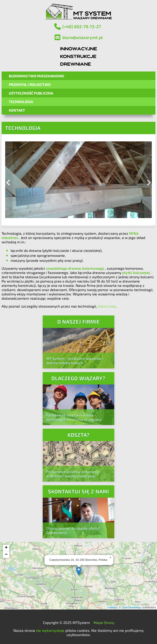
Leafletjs (112, 607)
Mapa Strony (104, 622)
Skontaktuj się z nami (79, 491)
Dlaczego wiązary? (78, 378)
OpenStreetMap (131, 607)
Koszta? (79, 435)
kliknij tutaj (107, 306)
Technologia (21, 102)
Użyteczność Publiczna (31, 93)
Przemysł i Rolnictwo (30, 84)
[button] (79, 571)
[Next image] (148, 180)
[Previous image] (9, 180)
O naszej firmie (79, 322)
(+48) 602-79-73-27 (77, 26)
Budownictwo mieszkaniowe (36, 76)
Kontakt (17, 110)
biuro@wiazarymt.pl (78, 37)
